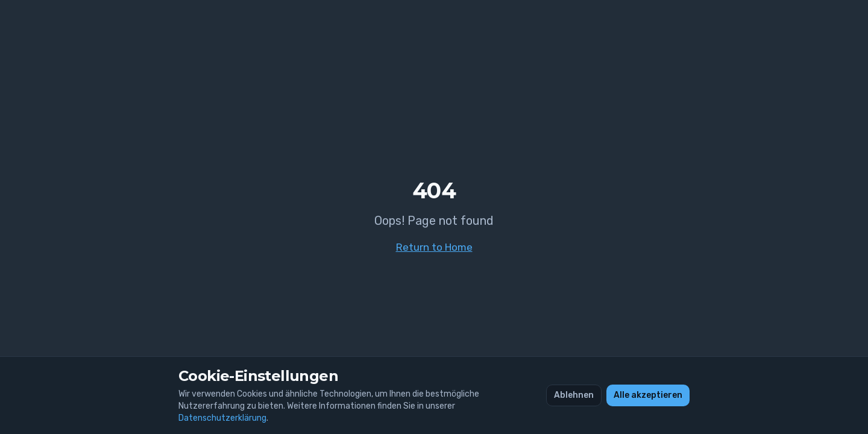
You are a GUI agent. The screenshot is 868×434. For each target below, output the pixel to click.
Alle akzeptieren (648, 395)
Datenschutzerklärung (222, 418)
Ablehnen (574, 395)
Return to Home (434, 247)
